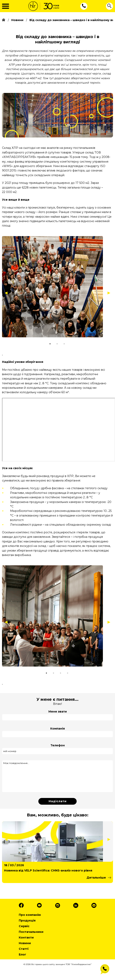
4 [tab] (73, 673)
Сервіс (24, 926)
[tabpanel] (57, 287)
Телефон (58, 745)
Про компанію (30, 915)
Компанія (57, 729)
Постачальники (31, 932)
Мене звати (58, 712)
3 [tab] (69, 344)
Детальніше (96, 878)
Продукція (27, 920)
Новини (25, 943)
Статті (24, 949)
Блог (22, 954)
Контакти (26, 937)
